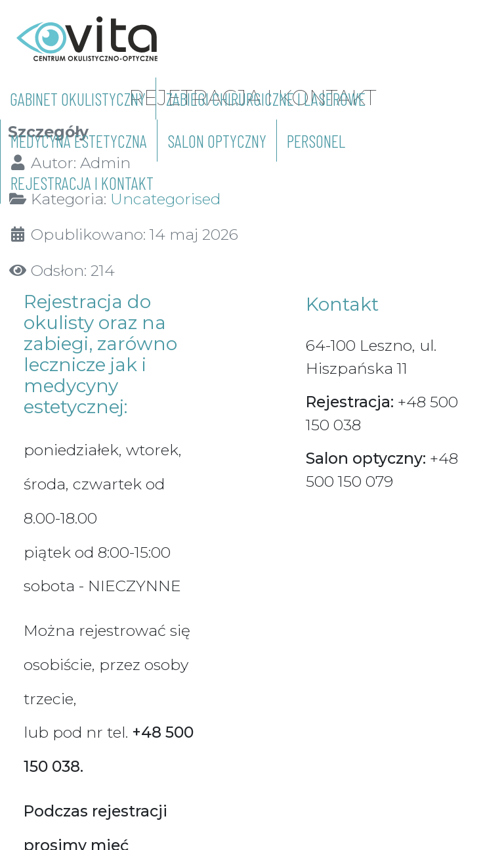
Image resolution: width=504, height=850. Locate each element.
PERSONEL (316, 141)
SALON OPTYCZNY (217, 141)
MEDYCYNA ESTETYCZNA (79, 141)
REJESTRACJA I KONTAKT (82, 183)
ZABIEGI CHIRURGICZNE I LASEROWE (266, 99)
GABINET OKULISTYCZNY (78, 99)
